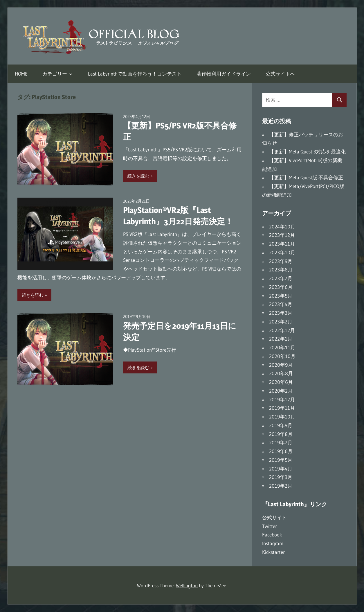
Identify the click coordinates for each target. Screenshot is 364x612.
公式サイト (274, 517)
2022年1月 (281, 339)
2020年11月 (282, 347)
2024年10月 (282, 227)
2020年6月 (281, 382)
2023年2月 (281, 322)
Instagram (273, 543)
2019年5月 (281, 460)
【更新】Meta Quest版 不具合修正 (306, 177)
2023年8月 (281, 270)
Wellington (187, 585)
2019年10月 (282, 417)
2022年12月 (282, 330)
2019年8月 (281, 434)
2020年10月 (282, 356)
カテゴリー (55, 74)
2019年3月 (281, 477)
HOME (21, 74)
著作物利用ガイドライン (224, 74)
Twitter (270, 526)
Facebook (272, 535)
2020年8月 (281, 373)
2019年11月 (282, 408)
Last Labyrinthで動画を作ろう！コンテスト (135, 74)
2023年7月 (281, 278)
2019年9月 (281, 425)
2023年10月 (282, 252)
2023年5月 (281, 296)
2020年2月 (281, 391)
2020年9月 (281, 365)
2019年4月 (281, 469)
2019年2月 (281, 486)
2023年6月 (281, 287)
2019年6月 (281, 451)
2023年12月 (282, 235)
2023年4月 (281, 304)
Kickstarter (273, 552)
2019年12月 (282, 399)
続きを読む (138, 176)
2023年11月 (282, 244)
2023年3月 (281, 313)
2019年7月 (281, 442)
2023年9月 (281, 261)
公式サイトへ (280, 74)
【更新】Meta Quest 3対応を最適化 (307, 152)
